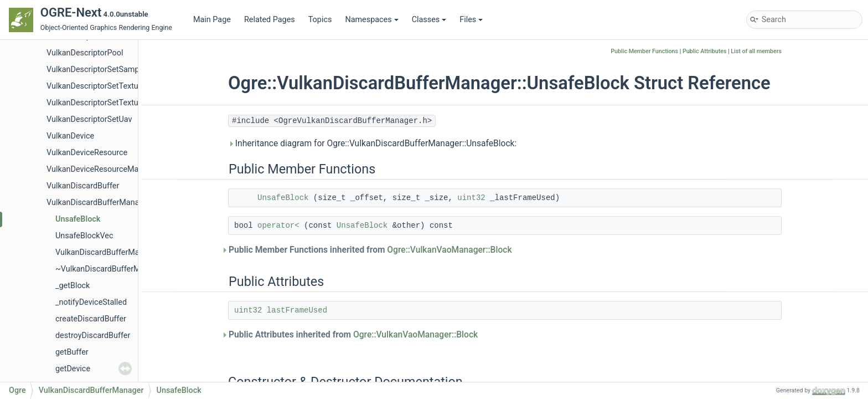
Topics (320, 20)
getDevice (73, 369)
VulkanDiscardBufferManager (99, 203)
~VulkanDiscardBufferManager (110, 269)
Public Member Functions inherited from (370, 250)
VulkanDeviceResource (87, 153)
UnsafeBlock (78, 219)
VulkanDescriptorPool (85, 53)
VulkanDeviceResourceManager (103, 169)
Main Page (212, 20)
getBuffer (72, 352)
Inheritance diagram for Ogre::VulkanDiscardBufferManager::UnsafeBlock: (372, 144)
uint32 (471, 198)
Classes (429, 20)
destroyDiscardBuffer (93, 336)
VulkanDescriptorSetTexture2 (98, 103)
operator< (278, 226)
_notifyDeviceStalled (91, 302)
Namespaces (371, 20)
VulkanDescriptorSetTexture (96, 86)
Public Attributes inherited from (353, 335)
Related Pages (270, 20)
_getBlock (73, 286)
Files (471, 20)
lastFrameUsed (297, 310)
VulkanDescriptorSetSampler (97, 70)
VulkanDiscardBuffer (83, 186)
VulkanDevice (70, 136)
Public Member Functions (644, 51)
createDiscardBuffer (91, 319)
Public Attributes (705, 51)
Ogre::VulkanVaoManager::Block (449, 250)
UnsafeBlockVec (84, 236)
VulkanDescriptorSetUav (89, 119)
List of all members (756, 51)
